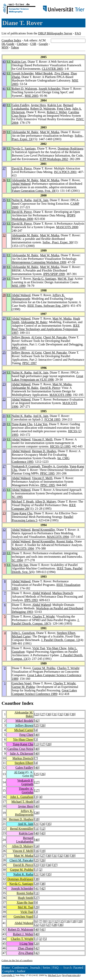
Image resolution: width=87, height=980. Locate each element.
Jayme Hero (38, 105)
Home (6, 968)
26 (4, 337)
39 (4, 132)
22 (4, 399)
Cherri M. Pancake (55, 337)
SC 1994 (17, 560)
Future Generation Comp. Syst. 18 (33, 191)
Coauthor (11, 703)
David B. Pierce (22, 168)
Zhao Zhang (25, 948)
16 (4, 478)
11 (4, 541)
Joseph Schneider (23, 73)
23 (4, 384)
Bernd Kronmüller (43, 530)
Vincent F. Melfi (42, 439)
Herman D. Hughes (44, 451)
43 (4, 62)
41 (4, 89)
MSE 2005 (31, 96)
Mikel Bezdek (44, 73)
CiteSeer (22, 44)
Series (46, 968)
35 (4, 200)
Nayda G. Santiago (24, 148)
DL (4, 44)
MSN (5, 47)
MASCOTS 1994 (58, 537)
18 (4, 451)
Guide (10, 44)
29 (4, 279)
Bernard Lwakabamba (25, 840)
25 (4, 353)
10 (4, 553)
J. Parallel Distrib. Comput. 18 (46, 622)
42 (4, 73)
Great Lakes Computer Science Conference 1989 (44, 692)
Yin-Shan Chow (56, 648)
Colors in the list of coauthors (17, 960)
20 (4, 424)
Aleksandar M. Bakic (25, 132)
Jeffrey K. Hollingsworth (24, 813)
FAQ (78, 33)
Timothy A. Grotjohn (55, 466)
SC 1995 (17, 497)
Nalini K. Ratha (22, 200)
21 (4, 416)
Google (43, 44)
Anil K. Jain (41, 200)
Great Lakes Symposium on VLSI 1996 (48, 378)
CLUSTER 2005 (52, 69)
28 (4, 295)
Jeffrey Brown (21, 337)
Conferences (20, 968)
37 (4, 168)
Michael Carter (21, 636)
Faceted (78, 968)
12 (4, 530)
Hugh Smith (25, 898)
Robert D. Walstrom (25, 89)
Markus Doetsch (62, 593)
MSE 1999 (19, 286)
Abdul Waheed (21, 184)
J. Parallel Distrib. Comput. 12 (60, 640)
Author (21, 971)
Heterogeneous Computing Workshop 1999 (39, 262)
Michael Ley (55, 975)
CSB (33, 44)
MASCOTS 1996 (60, 395)
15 (4, 490)
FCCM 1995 (52, 419)
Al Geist (36, 337)
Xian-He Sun (20, 565)
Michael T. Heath (23, 502)
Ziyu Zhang (62, 73)
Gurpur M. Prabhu (44, 668)
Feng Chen (64, 109)
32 (4, 235)
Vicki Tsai (39, 648)
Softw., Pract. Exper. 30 (57, 242)
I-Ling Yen (41, 424)
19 (4, 439)
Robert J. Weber (57, 112)
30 (4, 267)
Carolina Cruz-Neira (20, 749)
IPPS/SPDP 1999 (54, 274)
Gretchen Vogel (22, 683)
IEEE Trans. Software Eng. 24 (46, 306)
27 (4, 319)
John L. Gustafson (23, 633)
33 (4, 224)
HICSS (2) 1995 (60, 446)
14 (4, 502)
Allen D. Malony (46, 502)
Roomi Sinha (65, 541)
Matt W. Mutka (50, 132)
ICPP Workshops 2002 (54, 159)
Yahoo (15, 47)
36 (4, 180)
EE (9, 62)
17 (4, 466)
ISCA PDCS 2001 (65, 172)
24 (4, 373)
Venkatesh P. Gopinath (26, 466)
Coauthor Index (11, 40)
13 (4, 513)
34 (4, 212)
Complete (8, 971)
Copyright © (8, 975)
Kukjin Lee (19, 62)
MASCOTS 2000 (67, 227)
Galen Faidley (21, 105)
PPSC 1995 (47, 473)
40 (4, 105)
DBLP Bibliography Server (55, 33)
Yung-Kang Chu (22, 424)
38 (4, 148)
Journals (35, 968)
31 (4, 255)
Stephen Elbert (66, 633)
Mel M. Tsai (65, 279)
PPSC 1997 (19, 348)
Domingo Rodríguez (70, 148)
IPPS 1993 (31, 600)
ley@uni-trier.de (71, 975)
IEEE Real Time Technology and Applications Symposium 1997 (46, 329)
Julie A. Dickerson (21, 754)
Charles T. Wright (44, 616)
